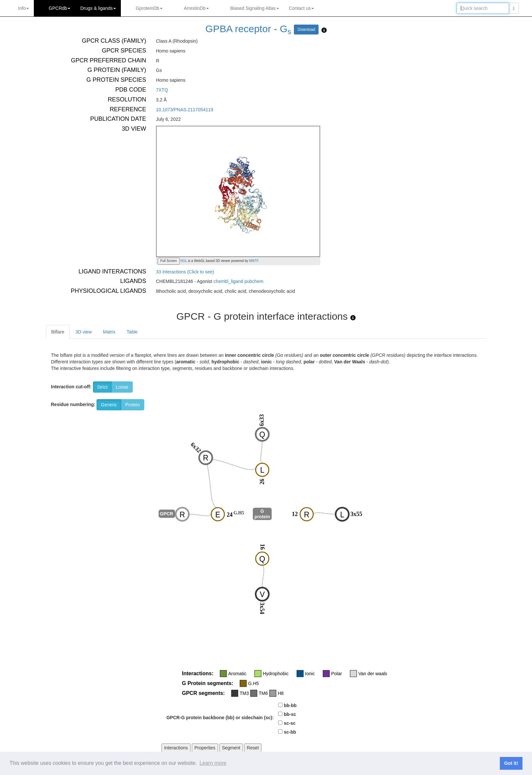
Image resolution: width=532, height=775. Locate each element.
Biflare (58, 332)
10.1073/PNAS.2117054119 (185, 110)
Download (306, 30)
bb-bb (290, 705)
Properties (205, 748)
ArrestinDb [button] (196, 8)
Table (132, 332)
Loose (122, 387)
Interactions (176, 748)
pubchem (254, 281)
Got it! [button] (511, 763)
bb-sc (290, 714)
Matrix (109, 332)
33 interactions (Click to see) (185, 272)
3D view (84, 332)
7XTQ (162, 90)
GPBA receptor (238, 29)
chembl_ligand (228, 281)
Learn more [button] (213, 763)
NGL (183, 261)
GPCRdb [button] (59, 8)
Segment (231, 748)
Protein (132, 405)
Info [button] (23, 8)
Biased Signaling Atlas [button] (255, 8)
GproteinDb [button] (149, 8)
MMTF (254, 261)
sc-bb (290, 732)
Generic (109, 405)
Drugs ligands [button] (98, 8)
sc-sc (290, 723)
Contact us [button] (302, 8)
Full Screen (169, 261)
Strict (102, 387)
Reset (253, 748)
